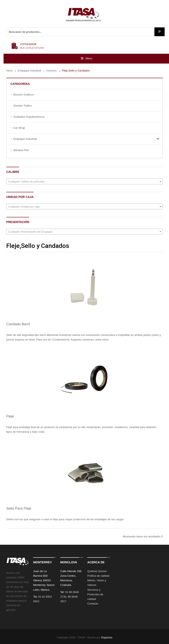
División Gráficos (24, 95)
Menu (86, 58)
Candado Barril (18, 324)
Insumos (51, 71)
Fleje (10, 416)
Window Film (21, 150)
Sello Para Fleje (19, 508)
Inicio (9, 71)
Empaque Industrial (29, 71)
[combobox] (84, 181)
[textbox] (84, 182)
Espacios (107, 637)
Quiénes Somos (97, 571)
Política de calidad (98, 576)
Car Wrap (19, 128)
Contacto (93, 604)
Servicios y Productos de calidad (95, 594)
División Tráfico (23, 106)
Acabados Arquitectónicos (29, 117)
